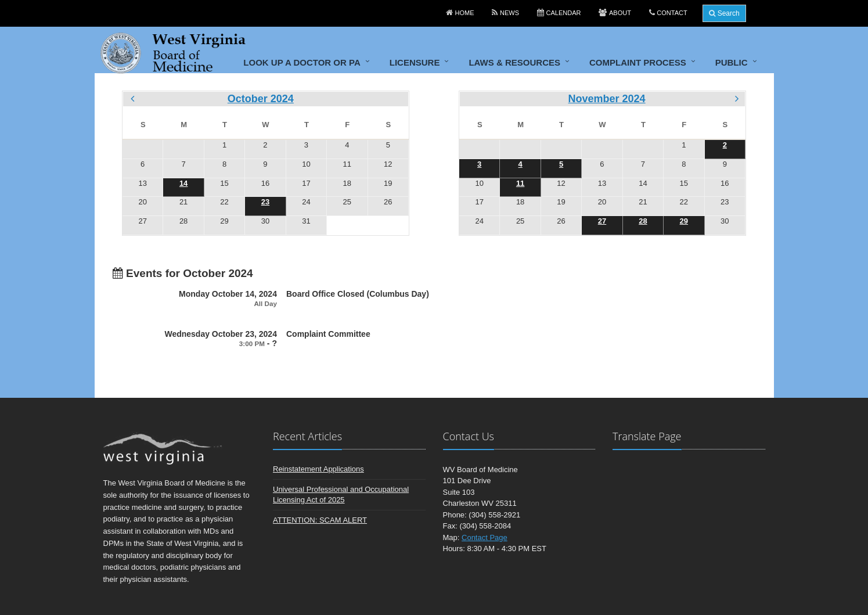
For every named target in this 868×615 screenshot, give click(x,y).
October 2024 (261, 99)
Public (732, 62)
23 (265, 202)
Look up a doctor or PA (302, 62)
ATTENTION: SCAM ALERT (320, 520)
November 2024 (607, 99)
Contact (672, 13)
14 (183, 183)
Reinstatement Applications (318, 469)
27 (602, 221)
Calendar (564, 13)
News (509, 13)
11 (520, 183)
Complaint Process (638, 62)
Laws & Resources (514, 62)
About (620, 13)
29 (684, 221)
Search (724, 13)
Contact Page (485, 537)
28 (643, 221)
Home (465, 13)
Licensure (415, 62)
